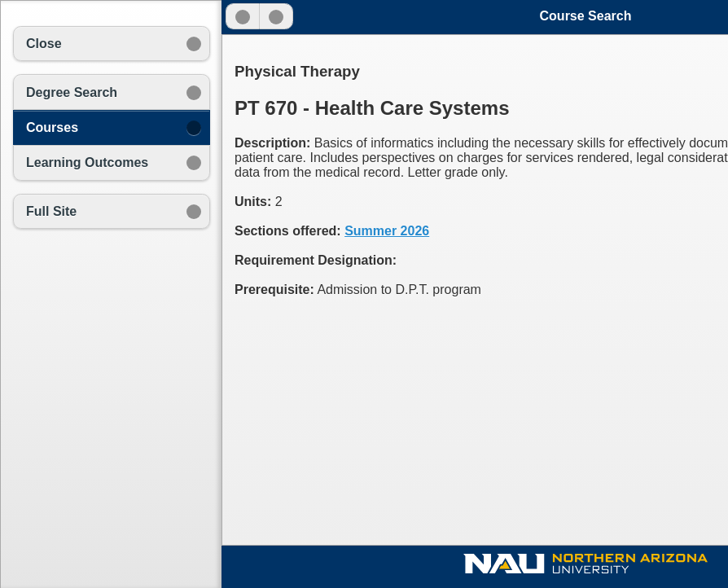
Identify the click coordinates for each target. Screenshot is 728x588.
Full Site (51, 211)
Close (44, 44)
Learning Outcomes (87, 162)
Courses (52, 127)
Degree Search (72, 92)
